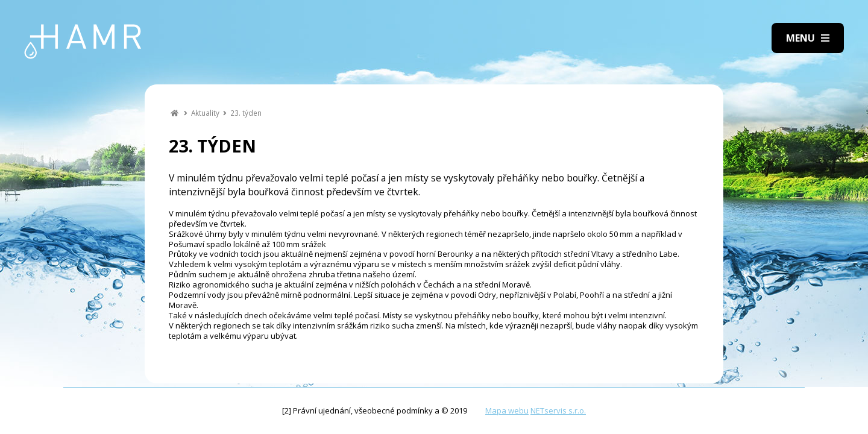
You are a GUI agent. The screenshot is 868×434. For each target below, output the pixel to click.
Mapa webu (507, 410)
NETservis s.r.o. (558, 410)
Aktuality (205, 113)
